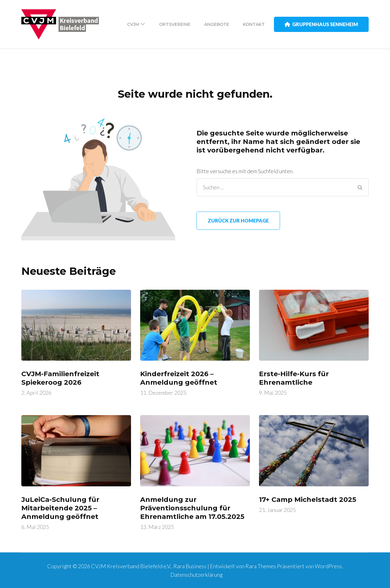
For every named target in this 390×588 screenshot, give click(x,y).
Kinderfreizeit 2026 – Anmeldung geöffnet (179, 378)
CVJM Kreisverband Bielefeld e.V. (131, 566)
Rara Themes (261, 566)
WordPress (328, 566)
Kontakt (254, 24)
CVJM (133, 24)
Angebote (217, 24)
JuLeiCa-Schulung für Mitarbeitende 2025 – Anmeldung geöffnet (60, 508)
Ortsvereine (175, 24)
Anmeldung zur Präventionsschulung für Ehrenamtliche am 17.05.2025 (192, 508)
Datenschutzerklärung (197, 575)
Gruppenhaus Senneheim (321, 24)
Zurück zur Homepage (238, 220)
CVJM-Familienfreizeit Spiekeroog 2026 (60, 378)
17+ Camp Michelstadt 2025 (308, 500)
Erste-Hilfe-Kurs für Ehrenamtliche (294, 378)
